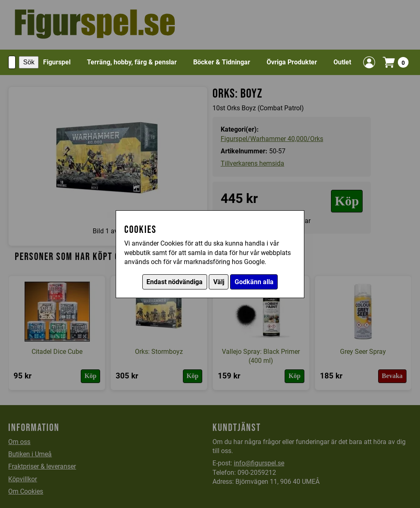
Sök (29, 62)
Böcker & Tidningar (222, 62)
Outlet (342, 62)
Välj (219, 282)
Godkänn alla (254, 282)
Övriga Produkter (292, 62)
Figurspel (57, 62)
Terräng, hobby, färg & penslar (132, 62)
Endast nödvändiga (175, 282)
